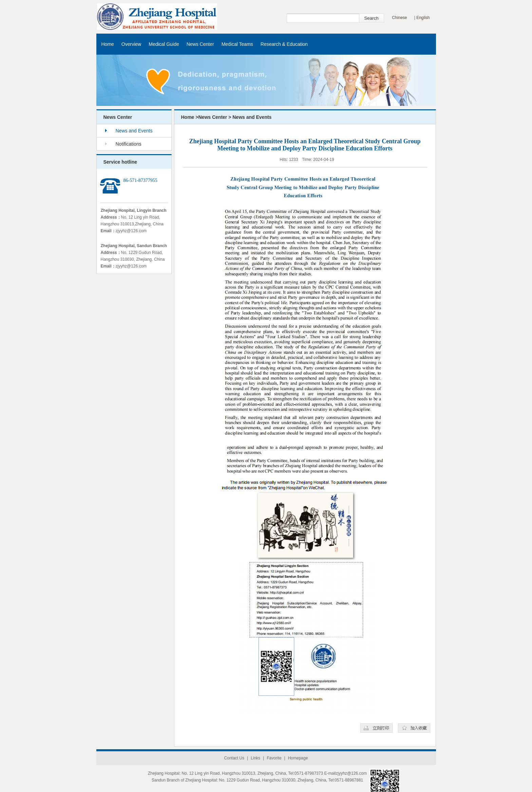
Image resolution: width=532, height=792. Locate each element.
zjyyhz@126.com (131, 231)
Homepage (298, 758)
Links (255, 758)
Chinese (399, 18)
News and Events (134, 131)
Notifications (129, 144)
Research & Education (284, 44)
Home (108, 44)
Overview (131, 44)
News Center (200, 44)
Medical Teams (237, 44)
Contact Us (234, 758)
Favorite (274, 758)
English (423, 18)
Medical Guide (164, 44)
